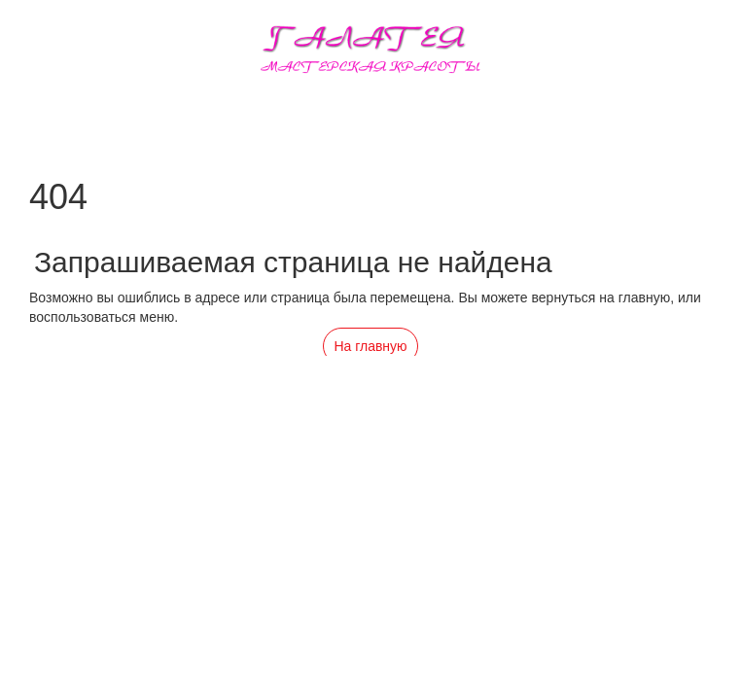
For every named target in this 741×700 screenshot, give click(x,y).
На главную (370, 346)
